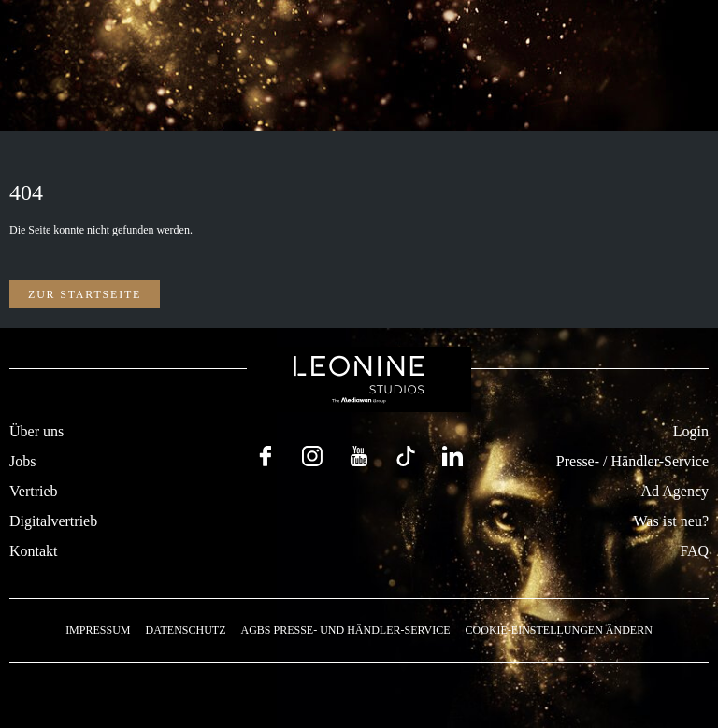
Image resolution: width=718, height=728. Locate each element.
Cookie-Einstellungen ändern (559, 630)
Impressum (98, 630)
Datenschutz (185, 630)
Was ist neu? (671, 521)
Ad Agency (675, 491)
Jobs (22, 461)
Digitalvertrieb (53, 521)
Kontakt (34, 551)
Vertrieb (34, 491)
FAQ (694, 551)
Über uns (36, 431)
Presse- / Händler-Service (632, 461)
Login (691, 431)
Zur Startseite (85, 294)
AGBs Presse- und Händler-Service (345, 630)
